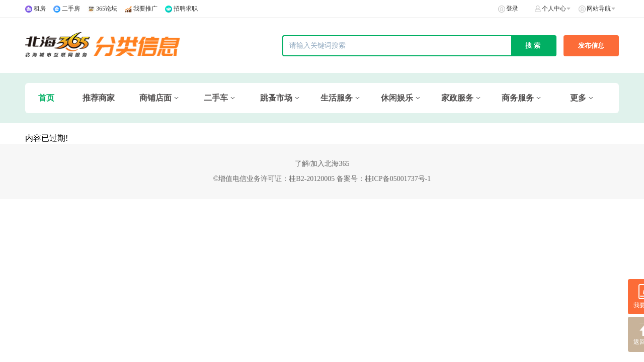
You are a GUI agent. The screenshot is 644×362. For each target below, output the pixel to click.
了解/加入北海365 (322, 164)
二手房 (71, 9)
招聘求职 (186, 9)
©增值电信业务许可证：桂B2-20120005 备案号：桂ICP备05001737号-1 (322, 179)
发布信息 (591, 46)
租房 (40, 9)
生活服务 (337, 98)
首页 (46, 98)
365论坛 (107, 9)
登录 (512, 9)
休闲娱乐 (397, 98)
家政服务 (457, 98)
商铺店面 (155, 98)
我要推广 (145, 9)
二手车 (216, 98)
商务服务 (518, 98)
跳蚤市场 (276, 98)
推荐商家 (99, 98)
